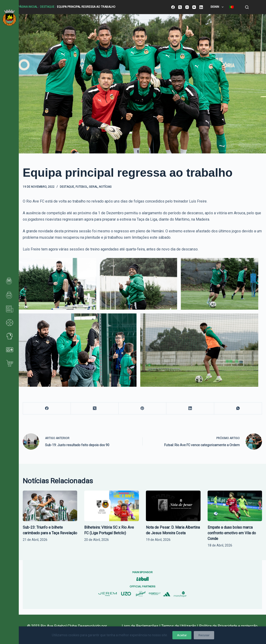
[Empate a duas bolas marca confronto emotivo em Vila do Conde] (235, 506)
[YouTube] (194, 7)
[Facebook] (173, 7)
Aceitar (182, 635)
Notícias (105, 187)
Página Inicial (28, 7)
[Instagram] (187, 7)
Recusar (204, 635)
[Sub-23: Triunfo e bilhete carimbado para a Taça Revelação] (50, 506)
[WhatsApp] (238, 408)
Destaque (47, 7)
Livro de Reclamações (141, 626)
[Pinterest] (143, 408)
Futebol (82, 187)
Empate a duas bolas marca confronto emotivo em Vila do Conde (232, 533)
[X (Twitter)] (180, 7)
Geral (93, 187)
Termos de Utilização (179, 626)
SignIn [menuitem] (218, 7)
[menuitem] (231, 7)
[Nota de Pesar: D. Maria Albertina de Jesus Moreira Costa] (173, 506)
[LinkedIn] (201, 7)
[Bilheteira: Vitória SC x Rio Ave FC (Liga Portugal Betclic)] (112, 506)
